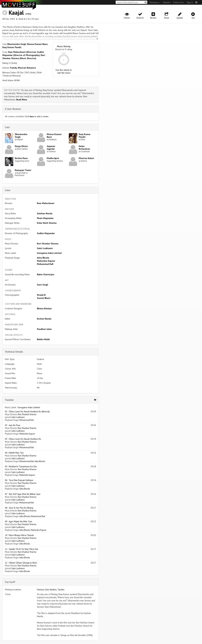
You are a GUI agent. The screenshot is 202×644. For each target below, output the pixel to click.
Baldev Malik (43, 339)
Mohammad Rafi (45, 264)
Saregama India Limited (49, 253)
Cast (7, 127)
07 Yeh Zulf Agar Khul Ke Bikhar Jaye (23, 494)
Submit (167, 2)
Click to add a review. (37, 116)
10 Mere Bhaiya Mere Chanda (19, 535)
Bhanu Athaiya (44, 308)
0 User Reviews (13, 109)
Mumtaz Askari (86, 158)
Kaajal (16, 13)
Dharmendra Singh (17, 44)
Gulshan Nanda (45, 213)
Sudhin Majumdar (46, 233)
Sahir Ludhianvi (45, 248)
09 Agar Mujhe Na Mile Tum (18, 521)
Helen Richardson (84, 148)
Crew (8, 190)
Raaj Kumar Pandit (12, 47)
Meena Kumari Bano (37, 44)
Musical (22, 68)
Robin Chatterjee (46, 274)
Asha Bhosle (43, 258)
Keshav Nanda (44, 319)
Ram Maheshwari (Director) (22, 52)
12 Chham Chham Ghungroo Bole (21, 563)
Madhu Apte (53, 158)
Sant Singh (43, 285)
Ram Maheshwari (46, 203)
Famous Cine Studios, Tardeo (51, 589)
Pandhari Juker (44, 329)
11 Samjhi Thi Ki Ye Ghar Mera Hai (21, 549)
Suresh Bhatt (44, 298)
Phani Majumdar (45, 218)
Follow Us (179, 2)
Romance (31, 68)
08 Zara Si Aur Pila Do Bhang (19, 508)
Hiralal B (41, 295)
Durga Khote (21, 146)
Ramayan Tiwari (23, 170)
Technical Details (14, 352)
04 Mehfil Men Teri (14, 453)
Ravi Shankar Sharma (48, 244)
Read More (22, 100)
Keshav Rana (21, 158)
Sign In (190, 2)
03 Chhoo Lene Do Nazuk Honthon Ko (23, 439)
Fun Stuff (10, 582)
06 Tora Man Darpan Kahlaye (19, 480)
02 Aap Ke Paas (13, 425)
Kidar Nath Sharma (47, 223)
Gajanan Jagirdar (51, 148)
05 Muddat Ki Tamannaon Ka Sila (21, 466)
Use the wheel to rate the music (64, 71)
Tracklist (9, 400)
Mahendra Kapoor (46, 261)
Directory (155, 2)
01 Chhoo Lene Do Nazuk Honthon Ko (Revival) (27, 411)
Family (13, 68)
